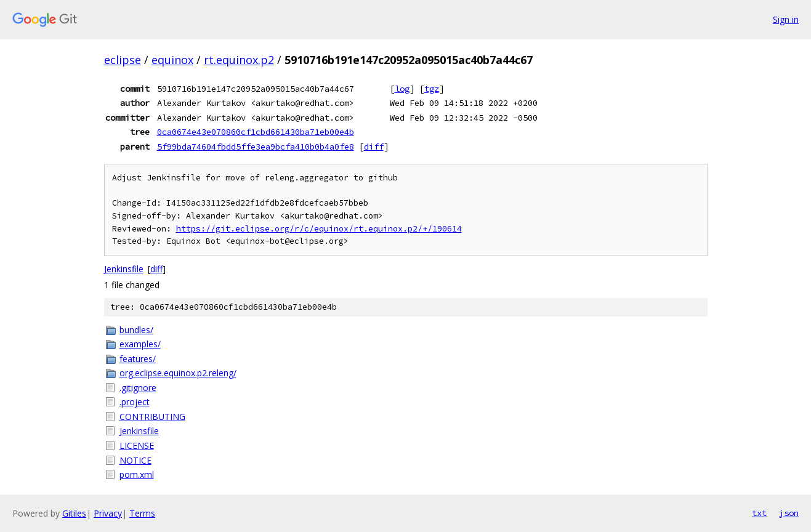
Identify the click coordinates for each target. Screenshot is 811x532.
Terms (142, 513)
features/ (138, 359)
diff (374, 147)
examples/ (140, 344)
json (789, 513)
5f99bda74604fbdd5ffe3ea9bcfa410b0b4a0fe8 (256, 147)
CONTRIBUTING (152, 417)
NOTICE (135, 460)
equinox (172, 60)
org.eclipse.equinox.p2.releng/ (178, 373)
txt (759, 513)
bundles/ (136, 330)
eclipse (123, 60)
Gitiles (74, 513)
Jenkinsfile (124, 269)
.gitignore (138, 388)
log (402, 89)
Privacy (108, 513)
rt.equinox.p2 (239, 60)
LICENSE (137, 445)
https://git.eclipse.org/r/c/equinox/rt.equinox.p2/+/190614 (319, 229)
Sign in (786, 19)
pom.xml (137, 474)
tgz (432, 89)
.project (135, 402)
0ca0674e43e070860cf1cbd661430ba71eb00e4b (256, 132)
